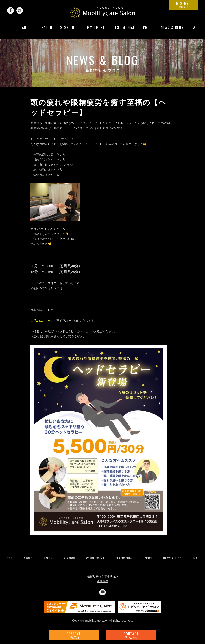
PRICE (148, 30)
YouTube (102, 592)
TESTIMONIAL (124, 30)
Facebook (10, 10)
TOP (11, 30)
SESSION (67, 30)
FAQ (195, 30)
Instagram (20, 10)
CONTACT (131, 635)
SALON (47, 30)
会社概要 (102, 581)
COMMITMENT (94, 30)
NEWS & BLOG (172, 30)
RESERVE (183, 5)
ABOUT (28, 30)
